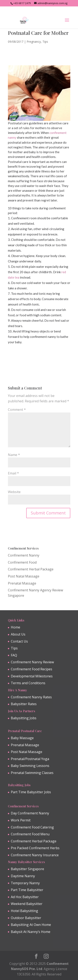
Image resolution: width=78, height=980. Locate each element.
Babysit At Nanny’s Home (31, 932)
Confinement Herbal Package (31, 569)
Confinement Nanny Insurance (35, 855)
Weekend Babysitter (27, 904)
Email (13, 473)
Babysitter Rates (24, 704)
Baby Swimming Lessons (30, 766)
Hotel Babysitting (24, 911)
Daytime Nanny (23, 876)
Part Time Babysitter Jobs (31, 792)
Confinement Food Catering (32, 827)
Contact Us (19, 641)
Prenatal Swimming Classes (32, 773)
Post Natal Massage (24, 576)
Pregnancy (34, 42)
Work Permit (21, 820)
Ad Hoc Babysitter (25, 897)
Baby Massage (22, 738)
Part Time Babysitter (27, 890)
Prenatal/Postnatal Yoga (30, 759)
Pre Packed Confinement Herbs (35, 848)
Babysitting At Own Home (31, 925)
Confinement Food (22, 562)
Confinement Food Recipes (32, 669)
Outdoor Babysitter (26, 918)
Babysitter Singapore (27, 869)
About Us (18, 634)
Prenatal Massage (22, 583)
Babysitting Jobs (24, 718)
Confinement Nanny (24, 555)
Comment (17, 410)
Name (14, 455)
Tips (45, 42)
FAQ (14, 655)
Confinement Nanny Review (32, 662)
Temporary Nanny (25, 883)
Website (14, 492)
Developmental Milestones (32, 676)
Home (15, 627)
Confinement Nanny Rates (31, 697)
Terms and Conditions (28, 683)
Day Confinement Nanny (30, 813)
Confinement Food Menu (30, 834)
